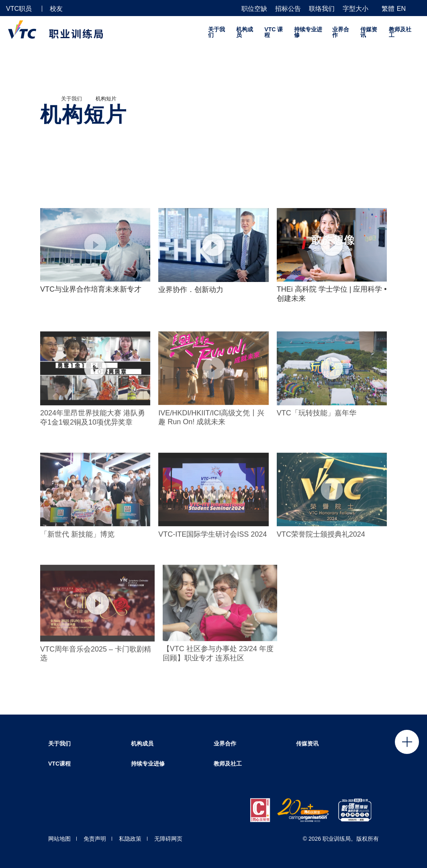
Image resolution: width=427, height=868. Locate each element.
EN (401, 9)
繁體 (388, 9)
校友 (56, 9)
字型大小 (355, 9)
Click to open (407, 742)
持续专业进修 (308, 32)
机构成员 (245, 32)
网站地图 (59, 839)
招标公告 (288, 9)
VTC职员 (19, 9)
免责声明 (95, 839)
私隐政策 (130, 839)
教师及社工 (400, 32)
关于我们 (217, 32)
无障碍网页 (168, 839)
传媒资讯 (369, 32)
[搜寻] (418, 8)
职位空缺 (254, 9)
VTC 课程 (274, 32)
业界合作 (341, 32)
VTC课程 (59, 764)
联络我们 (322, 9)
